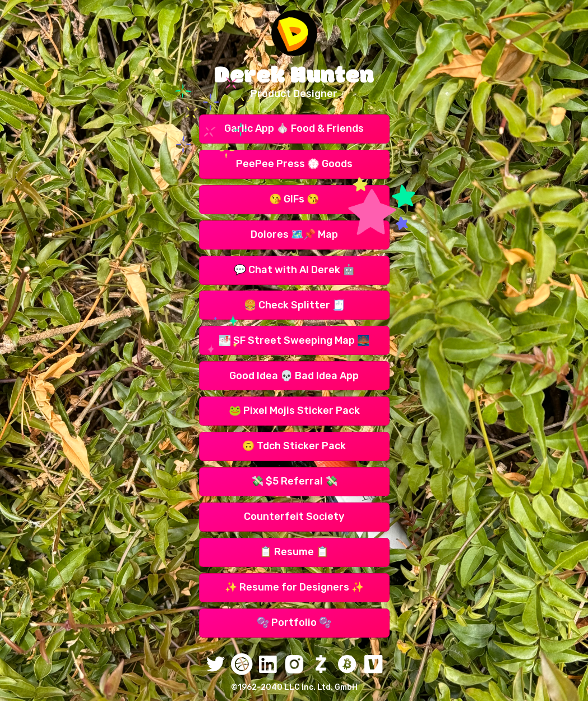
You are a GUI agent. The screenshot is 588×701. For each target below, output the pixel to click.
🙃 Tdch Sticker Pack (294, 446)
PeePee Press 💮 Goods (294, 164)
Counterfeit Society (294, 516)
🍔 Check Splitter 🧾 (294, 305)
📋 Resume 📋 (294, 552)
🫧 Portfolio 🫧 (294, 622)
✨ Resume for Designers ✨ (294, 587)
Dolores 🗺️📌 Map (294, 234)
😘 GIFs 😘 (294, 199)
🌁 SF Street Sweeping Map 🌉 (294, 340)
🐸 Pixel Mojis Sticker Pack (294, 411)
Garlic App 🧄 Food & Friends (294, 128)
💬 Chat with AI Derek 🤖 (294, 270)
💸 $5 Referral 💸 (294, 481)
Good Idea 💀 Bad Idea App (294, 376)
